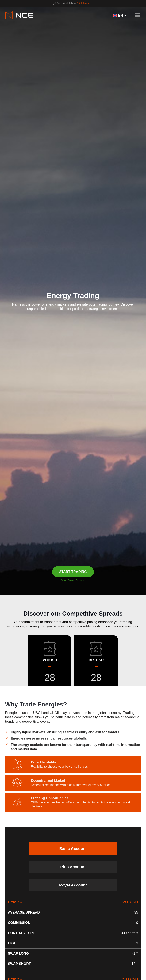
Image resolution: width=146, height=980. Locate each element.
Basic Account (73, 848)
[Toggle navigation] (137, 15)
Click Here (83, 3)
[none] (120, 15)
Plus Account (73, 867)
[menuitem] (120, 15)
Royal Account (73, 885)
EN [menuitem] (120, 15)
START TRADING (73, 572)
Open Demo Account (73, 580)
